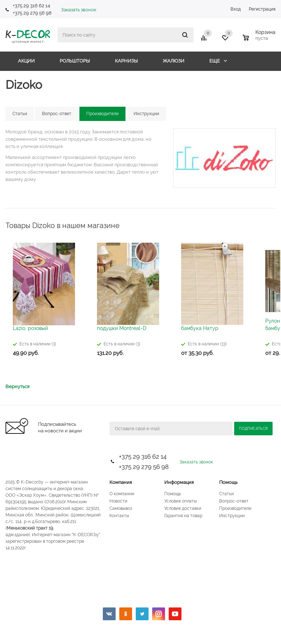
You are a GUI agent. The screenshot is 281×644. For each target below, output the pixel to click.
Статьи (226, 494)
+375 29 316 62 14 (31, 6)
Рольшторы (75, 61)
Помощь (228, 482)
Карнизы (126, 61)
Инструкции (232, 516)
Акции (26, 61)
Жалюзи (174, 61)
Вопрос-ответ (234, 501)
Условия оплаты (181, 501)
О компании (122, 494)
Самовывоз (121, 508)
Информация (179, 482)
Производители (235, 508)
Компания (121, 482)
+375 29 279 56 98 (33, 13)
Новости (118, 501)
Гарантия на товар (183, 516)
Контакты (119, 516)
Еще (218, 61)
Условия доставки (183, 508)
